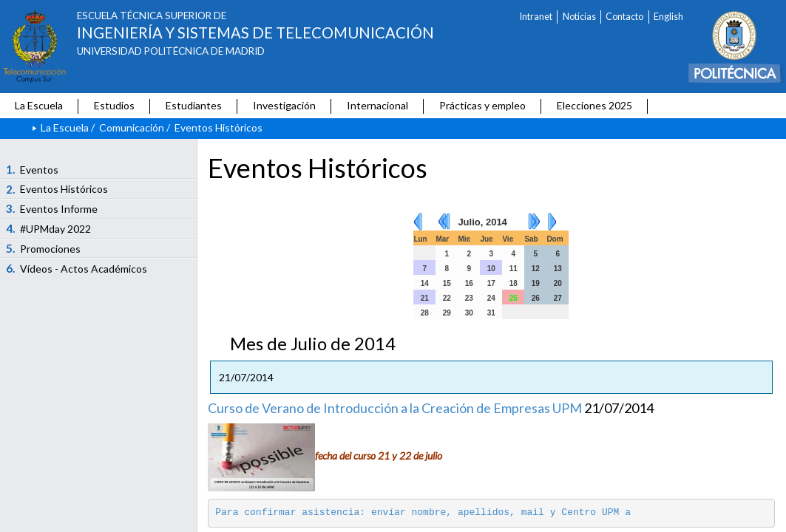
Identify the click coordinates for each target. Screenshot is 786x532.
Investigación (284, 105)
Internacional (377, 105)
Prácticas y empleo (482, 105)
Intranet (536, 17)
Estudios (114, 105)
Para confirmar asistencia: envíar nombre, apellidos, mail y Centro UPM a (426, 512)
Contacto (624, 17)
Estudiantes (194, 105)
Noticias (579, 17)
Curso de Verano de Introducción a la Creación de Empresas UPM (395, 408)
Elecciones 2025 (594, 105)
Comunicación (132, 127)
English (668, 17)
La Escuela (39, 105)
